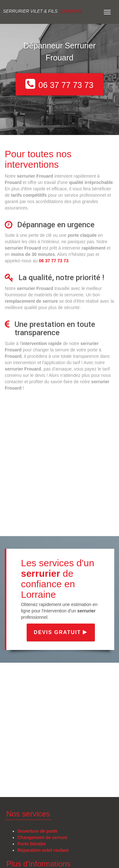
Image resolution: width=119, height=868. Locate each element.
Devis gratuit (61, 632)
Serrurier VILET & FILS (42, 11)
